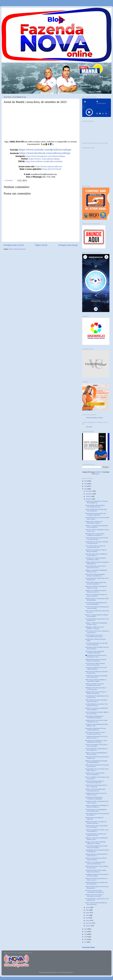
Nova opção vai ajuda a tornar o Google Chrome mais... (95, 733)
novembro (89, 494)
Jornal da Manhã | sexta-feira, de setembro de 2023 (96, 835)
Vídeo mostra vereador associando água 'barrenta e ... (96, 701)
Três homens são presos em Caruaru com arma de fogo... (97, 539)
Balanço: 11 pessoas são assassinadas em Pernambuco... (97, 709)
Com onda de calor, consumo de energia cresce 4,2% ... (95, 547)
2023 (86, 489)
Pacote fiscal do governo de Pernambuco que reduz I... (95, 636)
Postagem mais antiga (68, 245)
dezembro (89, 491)
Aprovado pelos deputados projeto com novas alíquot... (96, 603)
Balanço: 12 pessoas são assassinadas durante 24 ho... (97, 839)
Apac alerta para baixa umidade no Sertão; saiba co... (96, 555)
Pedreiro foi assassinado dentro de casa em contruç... (96, 595)
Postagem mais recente (14, 245)
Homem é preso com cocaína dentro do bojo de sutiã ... (97, 826)
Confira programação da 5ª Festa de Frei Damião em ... (97, 502)
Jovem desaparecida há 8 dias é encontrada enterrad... (95, 506)
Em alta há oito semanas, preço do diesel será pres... (96, 794)
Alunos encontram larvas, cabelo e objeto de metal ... (96, 859)
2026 (86, 481)
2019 (86, 937)
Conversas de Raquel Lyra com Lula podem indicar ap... (96, 644)
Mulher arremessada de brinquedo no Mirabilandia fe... (96, 762)
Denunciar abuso (88, 947)
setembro (89, 499)
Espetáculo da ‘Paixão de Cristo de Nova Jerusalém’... (96, 551)
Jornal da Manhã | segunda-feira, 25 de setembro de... (97, 749)
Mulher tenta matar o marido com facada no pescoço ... (96, 822)
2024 (86, 486)
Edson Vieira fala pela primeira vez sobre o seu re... (96, 879)
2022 (86, 929)
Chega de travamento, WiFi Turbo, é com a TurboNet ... (97, 745)
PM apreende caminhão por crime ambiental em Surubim (96, 741)
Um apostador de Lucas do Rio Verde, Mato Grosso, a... (97, 770)
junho (88, 913)
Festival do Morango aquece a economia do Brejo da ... (95, 782)
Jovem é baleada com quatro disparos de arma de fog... (97, 713)
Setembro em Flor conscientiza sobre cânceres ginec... (97, 802)
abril (87, 918)
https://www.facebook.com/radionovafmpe (45, 153)
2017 (86, 942)
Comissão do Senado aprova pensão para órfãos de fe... (97, 676)
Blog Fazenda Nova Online (95, 418)
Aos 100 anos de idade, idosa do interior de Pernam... (95, 664)
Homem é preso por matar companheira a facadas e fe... (95, 891)
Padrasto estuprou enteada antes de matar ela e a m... (96, 855)
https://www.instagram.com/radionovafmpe (46, 156)
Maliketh (99, 472)
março (88, 921)
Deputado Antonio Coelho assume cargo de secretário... (96, 871)
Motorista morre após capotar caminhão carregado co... (95, 534)
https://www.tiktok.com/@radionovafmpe (44, 161)
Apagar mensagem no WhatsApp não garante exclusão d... (97, 806)
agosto (88, 907)
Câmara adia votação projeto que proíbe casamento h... (96, 583)
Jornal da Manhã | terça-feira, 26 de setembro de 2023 (97, 705)
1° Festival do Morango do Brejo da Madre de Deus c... (96, 737)
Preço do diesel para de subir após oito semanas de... (96, 510)
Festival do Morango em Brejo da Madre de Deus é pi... (96, 693)
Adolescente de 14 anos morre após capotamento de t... (96, 721)
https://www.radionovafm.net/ (49, 167)
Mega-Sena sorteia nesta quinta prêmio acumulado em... (95, 575)
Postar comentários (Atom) (17, 249)
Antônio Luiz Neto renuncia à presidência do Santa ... (95, 685)
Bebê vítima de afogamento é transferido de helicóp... (94, 717)
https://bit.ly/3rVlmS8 (52, 169)
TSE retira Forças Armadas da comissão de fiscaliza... (95, 652)
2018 (86, 939)
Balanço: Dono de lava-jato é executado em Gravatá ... (94, 895)
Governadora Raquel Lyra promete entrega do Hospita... (96, 847)
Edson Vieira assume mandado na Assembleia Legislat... (96, 680)
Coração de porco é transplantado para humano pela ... (96, 810)
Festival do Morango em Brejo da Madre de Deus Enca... (96, 660)
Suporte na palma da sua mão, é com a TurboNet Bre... (97, 831)
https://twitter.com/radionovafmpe (44, 159)
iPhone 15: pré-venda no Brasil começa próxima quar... (95, 863)
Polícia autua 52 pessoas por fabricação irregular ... (94, 522)
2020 (86, 934)
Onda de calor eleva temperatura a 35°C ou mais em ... (96, 786)
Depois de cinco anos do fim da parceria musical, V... (95, 774)
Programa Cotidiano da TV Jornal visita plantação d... (96, 668)
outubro (89, 496)
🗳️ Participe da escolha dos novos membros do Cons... (96, 656)
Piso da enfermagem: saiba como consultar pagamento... (96, 514)
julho (88, 910)
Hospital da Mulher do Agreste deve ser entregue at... (97, 883)
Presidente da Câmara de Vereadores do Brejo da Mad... (97, 875)
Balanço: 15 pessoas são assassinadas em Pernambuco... (97, 526)
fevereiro (89, 923)
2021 (86, 932)
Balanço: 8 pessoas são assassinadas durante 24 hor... (96, 571)
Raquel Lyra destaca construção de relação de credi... (96, 587)
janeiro (88, 926)
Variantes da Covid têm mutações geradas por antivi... (96, 559)
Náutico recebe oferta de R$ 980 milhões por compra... (95, 843)
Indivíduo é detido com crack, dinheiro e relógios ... (95, 628)
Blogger (97, 474)
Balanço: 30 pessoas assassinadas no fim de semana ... (96, 753)
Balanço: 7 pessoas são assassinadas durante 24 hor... (96, 624)
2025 (86, 484)
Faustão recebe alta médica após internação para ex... (95, 790)
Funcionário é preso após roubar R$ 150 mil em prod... (97, 543)
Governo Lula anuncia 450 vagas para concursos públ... (97, 607)
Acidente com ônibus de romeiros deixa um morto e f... (96, 591)
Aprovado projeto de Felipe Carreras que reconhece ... (97, 648)
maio (88, 915)
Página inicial (41, 245)
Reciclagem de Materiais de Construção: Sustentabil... (94, 798)
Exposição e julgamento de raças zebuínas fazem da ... (95, 729)
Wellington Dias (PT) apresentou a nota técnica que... (96, 689)
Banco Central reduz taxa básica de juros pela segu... (96, 903)
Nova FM (89, 427)
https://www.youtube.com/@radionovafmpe (45, 150)
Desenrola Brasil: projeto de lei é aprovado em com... (96, 567)
